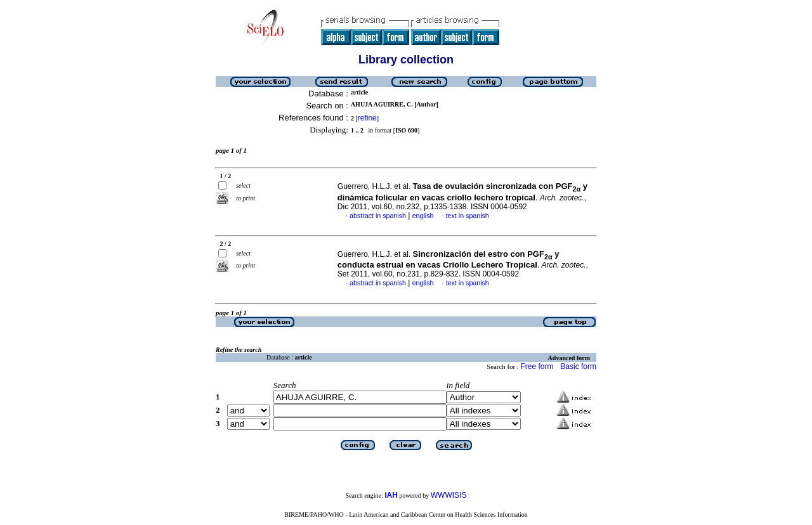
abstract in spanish (378, 216)
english (423, 216)
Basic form (578, 366)
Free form (537, 366)
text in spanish (468, 216)
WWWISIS (449, 495)
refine (367, 118)
